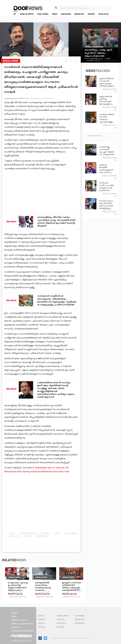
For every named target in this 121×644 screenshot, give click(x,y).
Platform (80, 616)
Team (14, 616)
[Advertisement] (41, 200)
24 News (12, 533)
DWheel (42, 619)
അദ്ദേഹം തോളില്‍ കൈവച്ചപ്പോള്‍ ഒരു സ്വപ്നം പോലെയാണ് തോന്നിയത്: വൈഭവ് (106, 173)
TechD (41, 616)
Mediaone (27, 536)
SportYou (61, 623)
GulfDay (61, 627)
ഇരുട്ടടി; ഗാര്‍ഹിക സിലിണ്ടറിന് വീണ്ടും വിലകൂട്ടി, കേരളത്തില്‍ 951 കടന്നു (72, 588)
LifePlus (61, 619)
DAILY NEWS (43, 14)
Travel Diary (63, 616)
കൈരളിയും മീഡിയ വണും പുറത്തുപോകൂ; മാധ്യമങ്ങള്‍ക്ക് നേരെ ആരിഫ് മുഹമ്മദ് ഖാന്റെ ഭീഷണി (56, 222)
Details (42, 627)
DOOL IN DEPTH (27, 14)
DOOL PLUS (103, 14)
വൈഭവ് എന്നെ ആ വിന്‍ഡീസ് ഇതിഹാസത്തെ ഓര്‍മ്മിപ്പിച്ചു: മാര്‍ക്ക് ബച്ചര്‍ (106, 206)
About (15, 613)
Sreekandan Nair (42, 536)
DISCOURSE (66, 14)
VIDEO (55, 14)
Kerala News (14, 536)
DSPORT (91, 14)
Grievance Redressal (23, 631)
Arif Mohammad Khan (28, 533)
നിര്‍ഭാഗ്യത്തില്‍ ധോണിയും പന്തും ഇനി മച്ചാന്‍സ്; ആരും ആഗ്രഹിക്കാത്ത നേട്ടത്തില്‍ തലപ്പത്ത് (98, 53)
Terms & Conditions (22, 624)
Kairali (57, 533)
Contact (16, 627)
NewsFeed (80, 623)
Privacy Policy (19, 620)
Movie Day (80, 619)
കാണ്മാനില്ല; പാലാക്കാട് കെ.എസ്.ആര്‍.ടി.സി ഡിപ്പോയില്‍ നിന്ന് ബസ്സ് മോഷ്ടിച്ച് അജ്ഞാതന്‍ (107, 155)
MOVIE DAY (79, 14)
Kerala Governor (71, 533)
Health (42, 623)
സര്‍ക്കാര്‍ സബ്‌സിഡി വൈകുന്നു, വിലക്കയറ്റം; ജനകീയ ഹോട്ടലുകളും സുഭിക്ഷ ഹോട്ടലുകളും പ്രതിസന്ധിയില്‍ (57, 301)
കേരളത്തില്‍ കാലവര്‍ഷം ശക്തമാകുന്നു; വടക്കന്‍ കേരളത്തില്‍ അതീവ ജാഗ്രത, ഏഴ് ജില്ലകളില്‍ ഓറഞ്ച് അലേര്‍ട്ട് (44, 592)
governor (45, 533)
